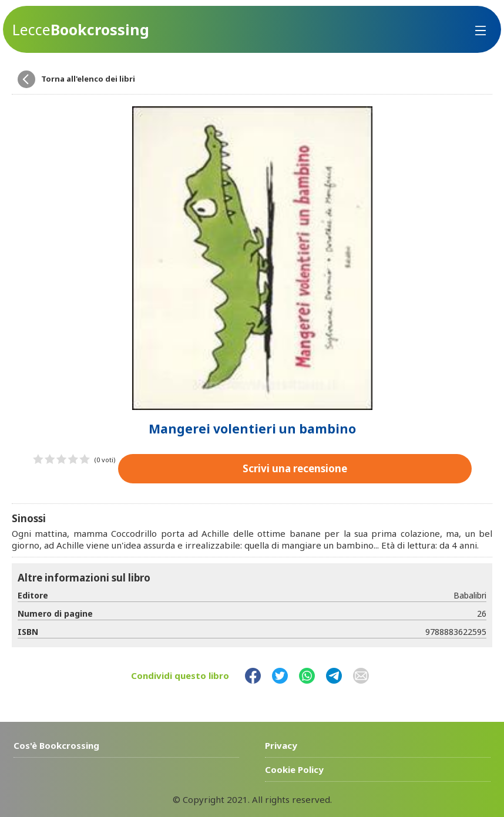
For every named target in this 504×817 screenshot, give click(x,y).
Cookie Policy (294, 769)
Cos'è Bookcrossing (56, 745)
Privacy (281, 745)
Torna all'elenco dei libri (88, 79)
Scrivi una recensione (295, 468)
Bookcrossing (81, 30)
